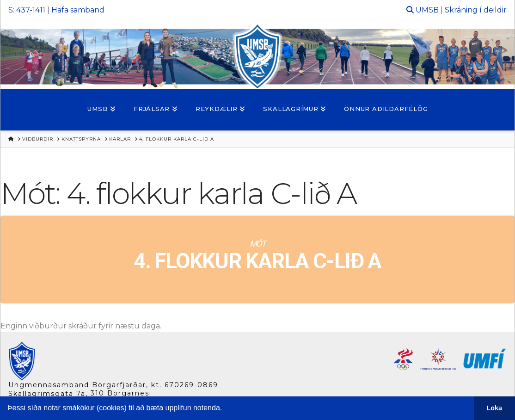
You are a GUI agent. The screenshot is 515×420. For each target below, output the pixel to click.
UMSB (427, 10)
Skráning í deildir (476, 10)
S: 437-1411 (27, 10)
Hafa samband (78, 10)
